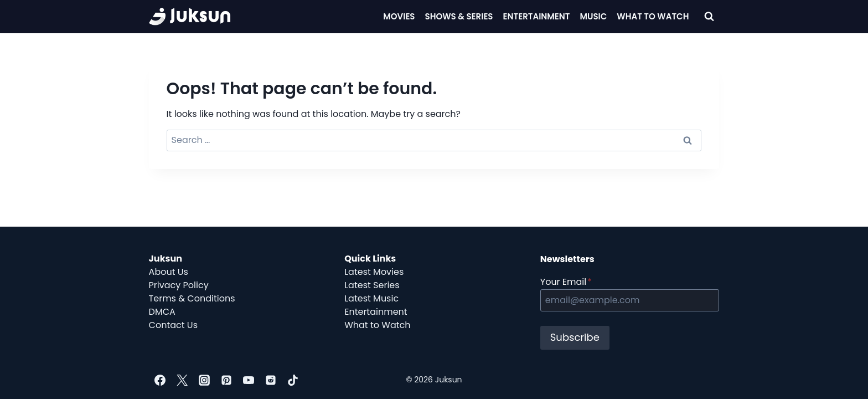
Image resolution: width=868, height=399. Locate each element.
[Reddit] (271, 380)
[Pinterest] (226, 380)
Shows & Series (459, 16)
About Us (169, 272)
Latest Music (371, 298)
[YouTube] (249, 380)
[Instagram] (204, 380)
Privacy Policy (179, 285)
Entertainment (537, 16)
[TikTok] (293, 380)
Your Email (566, 282)
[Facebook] (160, 380)
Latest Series (372, 285)
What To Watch (653, 16)
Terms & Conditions (192, 298)
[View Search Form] (709, 17)
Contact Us (173, 325)
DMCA (162, 312)
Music (594, 16)
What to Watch (377, 325)
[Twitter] (182, 380)
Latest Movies (374, 272)
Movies (399, 16)
